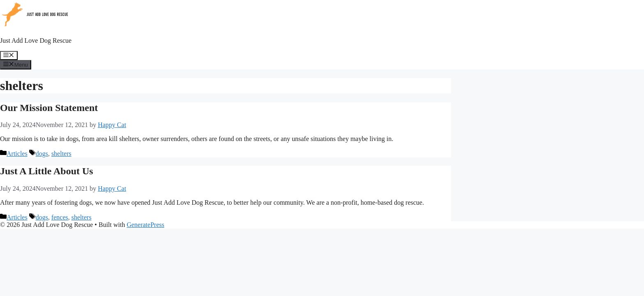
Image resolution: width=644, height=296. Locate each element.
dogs (42, 154)
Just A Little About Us (47, 171)
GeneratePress (145, 225)
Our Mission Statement (49, 108)
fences (60, 217)
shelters (61, 154)
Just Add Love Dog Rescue (36, 40)
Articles (17, 154)
